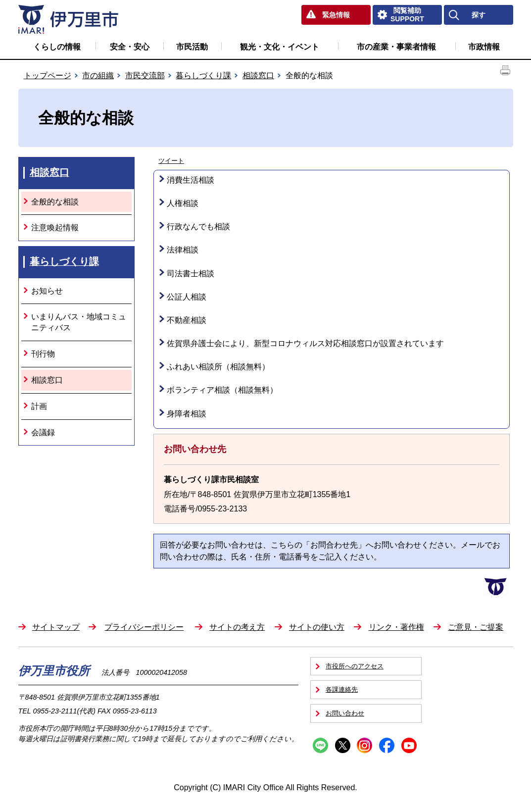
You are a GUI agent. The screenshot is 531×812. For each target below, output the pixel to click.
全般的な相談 (55, 202)
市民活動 (192, 47)
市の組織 (98, 76)
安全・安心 (130, 47)
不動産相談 (187, 320)
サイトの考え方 (237, 627)
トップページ (48, 76)
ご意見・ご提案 (476, 627)
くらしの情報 (57, 47)
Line (320, 745)
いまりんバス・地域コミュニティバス (79, 322)
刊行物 (43, 354)
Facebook (387, 745)
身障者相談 (187, 414)
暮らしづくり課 (203, 76)
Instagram (364, 745)
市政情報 (484, 47)
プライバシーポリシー (144, 627)
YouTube (409, 745)
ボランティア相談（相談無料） (222, 390)
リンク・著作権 (396, 627)
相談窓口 (258, 76)
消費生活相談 (191, 180)
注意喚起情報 (55, 228)
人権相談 (183, 203)
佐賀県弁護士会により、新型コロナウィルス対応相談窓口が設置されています (305, 343)
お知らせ (47, 291)
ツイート (171, 161)
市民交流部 (145, 76)
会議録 (43, 432)
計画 (39, 406)
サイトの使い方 (317, 627)
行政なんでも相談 (198, 227)
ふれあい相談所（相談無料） (218, 367)
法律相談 (183, 250)
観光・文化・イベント (280, 47)
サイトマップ (56, 627)
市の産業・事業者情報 (396, 47)
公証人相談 (187, 297)
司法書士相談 (191, 274)
